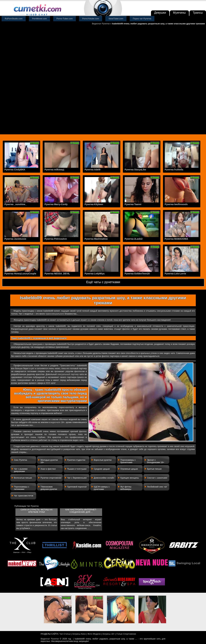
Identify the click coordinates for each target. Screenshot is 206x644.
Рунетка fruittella (174, 170)
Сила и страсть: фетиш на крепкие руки (37, 511)
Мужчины (179, 13)
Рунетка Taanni (133, 204)
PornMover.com (40, 19)
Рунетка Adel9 (92, 170)
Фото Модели (94, 634)
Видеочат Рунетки (101, 24)
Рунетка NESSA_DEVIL (57, 274)
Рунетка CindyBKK (15, 170)
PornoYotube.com (91, 19)
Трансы (198, 13)
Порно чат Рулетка (142, 19)
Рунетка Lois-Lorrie (175, 274)
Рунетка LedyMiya (95, 274)
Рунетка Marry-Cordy (56, 204)
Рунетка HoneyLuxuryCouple (20, 274)
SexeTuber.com (116, 19)
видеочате (55, 422)
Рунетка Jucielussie (15, 239)
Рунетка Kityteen (94, 204)
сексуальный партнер (68, 374)
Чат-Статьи (65, 634)
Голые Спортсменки (126, 634)
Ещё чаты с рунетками (103, 282)
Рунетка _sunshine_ (16, 204)
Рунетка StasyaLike (135, 170)
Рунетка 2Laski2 (134, 239)
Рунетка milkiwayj (54, 170)
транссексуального (55, 314)
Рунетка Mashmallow (96, 239)
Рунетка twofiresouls (176, 204)
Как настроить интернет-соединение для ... (81, 511)
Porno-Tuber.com (65, 19)
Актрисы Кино (79, 634)
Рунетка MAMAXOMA (176, 239)
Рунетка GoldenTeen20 (137, 274)
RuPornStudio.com (14, 19)
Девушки (160, 13)
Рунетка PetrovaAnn (56, 239)
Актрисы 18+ (108, 634)
